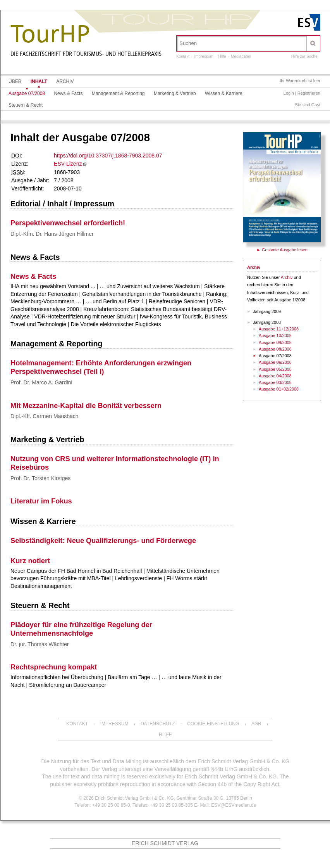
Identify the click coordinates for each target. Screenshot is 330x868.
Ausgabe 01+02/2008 (279, 389)
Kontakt (183, 56)
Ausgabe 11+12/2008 (279, 329)
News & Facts (68, 93)
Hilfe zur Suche (304, 56)
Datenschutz (158, 724)
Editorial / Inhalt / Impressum (62, 204)
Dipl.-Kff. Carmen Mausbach (45, 416)
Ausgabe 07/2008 (27, 93)
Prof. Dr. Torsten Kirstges (40, 478)
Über (15, 81)
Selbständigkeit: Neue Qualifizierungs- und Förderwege (103, 541)
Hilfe (222, 56)
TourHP (50, 34)
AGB (256, 724)
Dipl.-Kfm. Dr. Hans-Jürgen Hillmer (52, 234)
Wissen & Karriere (224, 93)
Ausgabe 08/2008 (275, 349)
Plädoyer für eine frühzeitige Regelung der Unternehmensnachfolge (81, 629)
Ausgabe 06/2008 (275, 362)
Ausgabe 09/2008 (275, 342)
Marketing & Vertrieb (175, 93)
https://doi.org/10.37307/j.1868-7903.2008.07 (108, 156)
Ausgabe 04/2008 (275, 376)
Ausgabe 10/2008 (275, 335)
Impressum (204, 56)
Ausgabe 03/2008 (275, 382)
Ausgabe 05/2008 (275, 369)
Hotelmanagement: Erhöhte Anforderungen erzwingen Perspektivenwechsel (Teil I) (101, 367)
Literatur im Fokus (41, 501)
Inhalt (39, 81)
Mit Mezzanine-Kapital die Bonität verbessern (86, 406)
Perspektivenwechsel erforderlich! (68, 223)
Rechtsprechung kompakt (54, 667)
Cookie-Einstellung (213, 724)
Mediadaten (241, 56)
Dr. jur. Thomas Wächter (40, 644)
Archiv (65, 81)
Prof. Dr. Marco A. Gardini (41, 382)
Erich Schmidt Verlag (165, 843)
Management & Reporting (118, 93)
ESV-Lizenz (68, 164)
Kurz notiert (30, 561)
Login (289, 93)
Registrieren (309, 93)
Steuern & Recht (26, 105)
